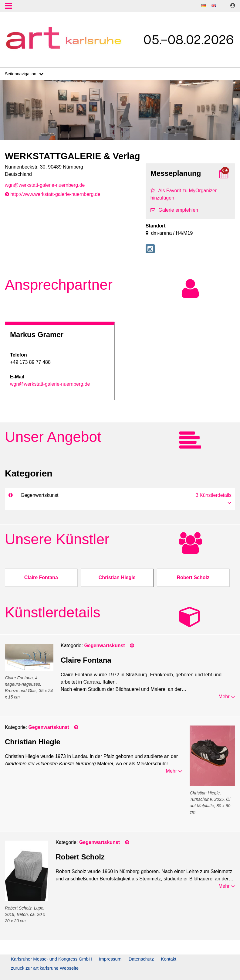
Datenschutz (141, 959)
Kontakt (169, 959)
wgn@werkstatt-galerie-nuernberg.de (45, 185)
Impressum (110, 959)
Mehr (227, 697)
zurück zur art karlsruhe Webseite (45, 968)
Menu (8, 6)
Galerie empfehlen (174, 210)
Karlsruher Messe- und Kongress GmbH (51, 959)
